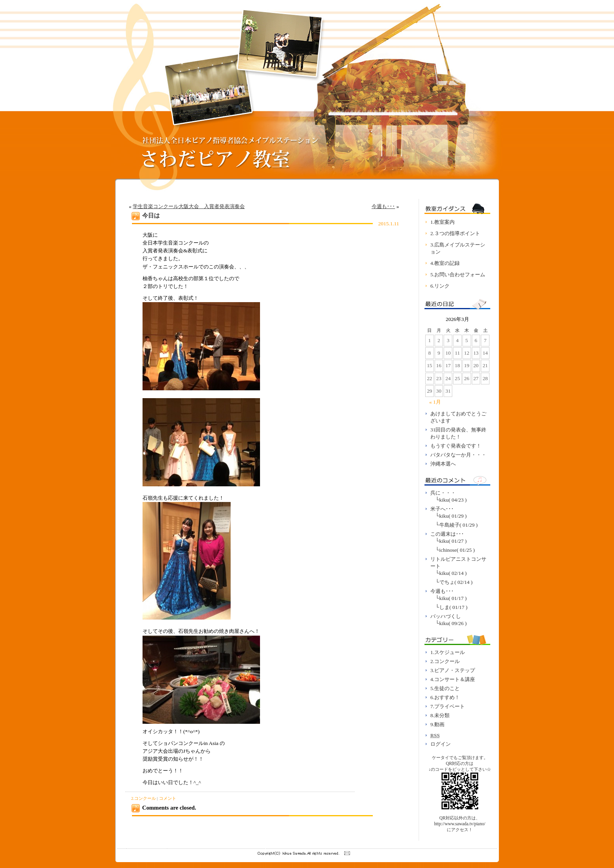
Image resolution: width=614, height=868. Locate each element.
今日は (151, 216)
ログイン (441, 744)
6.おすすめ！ (445, 697)
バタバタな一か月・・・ (458, 455)
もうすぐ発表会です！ (456, 446)
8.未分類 (440, 715)
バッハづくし (446, 616)
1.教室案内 (442, 222)
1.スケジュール (448, 652)
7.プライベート (448, 706)
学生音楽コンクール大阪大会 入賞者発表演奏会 (189, 206)
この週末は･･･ (447, 534)
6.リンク (440, 286)
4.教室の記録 (445, 263)
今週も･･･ (383, 206)
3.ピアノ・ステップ (453, 670)
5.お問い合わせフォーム (458, 275)
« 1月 (435, 402)
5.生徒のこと (445, 688)
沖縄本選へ (443, 464)
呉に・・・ (443, 493)
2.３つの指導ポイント (455, 233)
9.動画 (437, 724)
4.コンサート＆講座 (453, 679)
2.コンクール (144, 798)
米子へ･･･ (442, 509)
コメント (168, 798)
